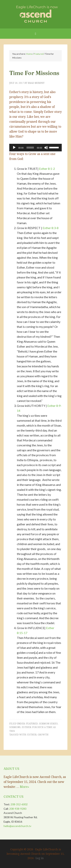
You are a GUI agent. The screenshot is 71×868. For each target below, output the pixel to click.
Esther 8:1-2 (47, 169)
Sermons (15, 727)
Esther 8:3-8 (51, 228)
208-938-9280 (18, 809)
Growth (43, 735)
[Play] (14, 148)
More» (25, 787)
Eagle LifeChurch (36, 13)
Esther (32, 735)
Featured (32, 724)
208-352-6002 (19, 804)
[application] (36, 148)
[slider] (30, 148)
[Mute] (46, 148)
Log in (40, 858)
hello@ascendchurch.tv (17, 826)
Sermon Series (48, 724)
